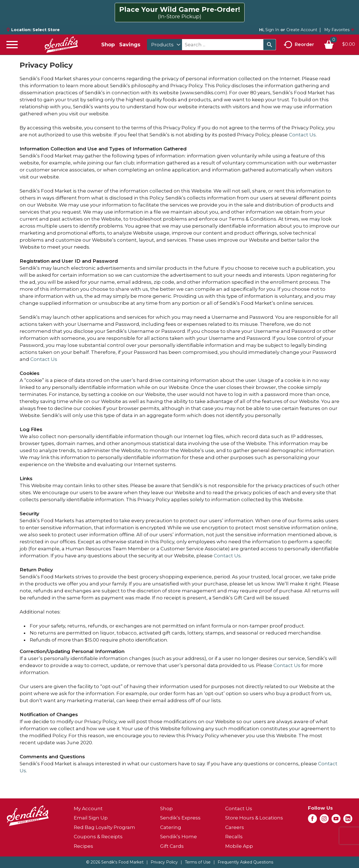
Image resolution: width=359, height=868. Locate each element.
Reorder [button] (299, 45)
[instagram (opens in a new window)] (324, 820)
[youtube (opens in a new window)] (336, 820)
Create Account (302, 30)
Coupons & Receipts (98, 837)
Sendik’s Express (180, 818)
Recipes (83, 846)
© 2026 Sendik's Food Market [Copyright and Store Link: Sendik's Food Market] (115, 862)
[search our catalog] (270, 45)
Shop (108, 45)
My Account (88, 809)
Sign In (272, 30)
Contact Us (302, 135)
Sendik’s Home (179, 837)
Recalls (234, 837)
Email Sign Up (91, 818)
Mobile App (239, 846)
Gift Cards (172, 846)
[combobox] (164, 45)
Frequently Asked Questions (245, 862)
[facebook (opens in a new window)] (312, 820)
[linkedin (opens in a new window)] (348, 820)
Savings (130, 45)
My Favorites (339, 30)
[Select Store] (47, 30)
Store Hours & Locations (254, 818)
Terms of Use (198, 862)
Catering (171, 827)
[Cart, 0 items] (339, 45)
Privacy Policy (164, 862)
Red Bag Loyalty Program (104, 827)
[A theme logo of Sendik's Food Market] (61, 45)
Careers (235, 827)
